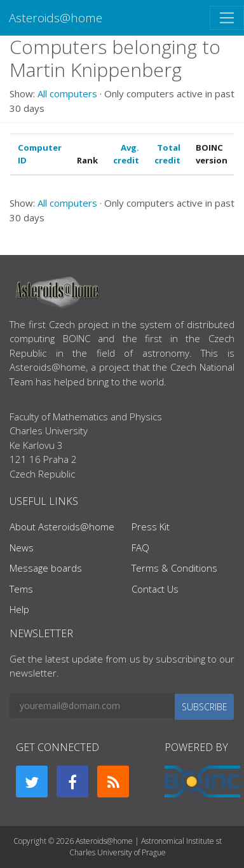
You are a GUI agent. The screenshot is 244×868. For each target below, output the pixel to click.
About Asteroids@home (62, 527)
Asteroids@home (56, 17)
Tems (21, 589)
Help (19, 609)
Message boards (46, 568)
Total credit (167, 154)
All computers (67, 93)
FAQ (140, 548)
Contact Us (155, 589)
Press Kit (151, 527)
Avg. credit (126, 154)
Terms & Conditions (174, 568)
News (22, 548)
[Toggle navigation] (227, 18)
